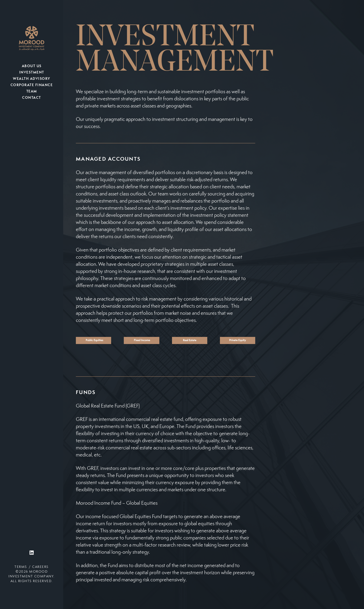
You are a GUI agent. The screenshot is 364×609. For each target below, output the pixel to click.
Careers (40, 567)
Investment (32, 73)
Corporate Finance (32, 85)
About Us (32, 66)
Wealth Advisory (32, 79)
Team (32, 92)
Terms (21, 567)
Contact (32, 98)
